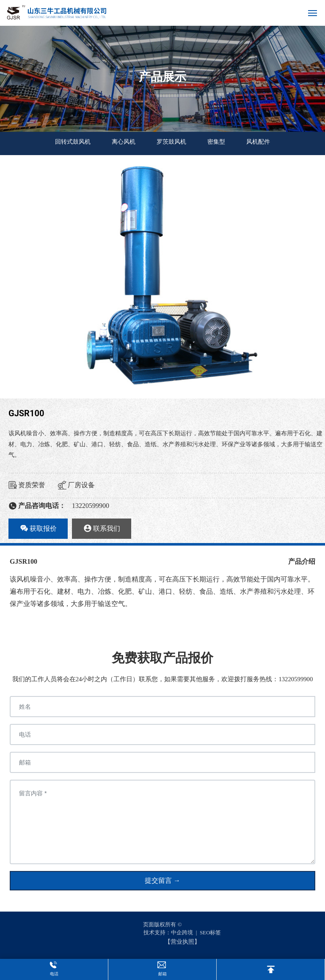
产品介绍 (302, 561)
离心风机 (124, 142)
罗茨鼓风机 (171, 142)
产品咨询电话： (37, 506)
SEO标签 (211, 932)
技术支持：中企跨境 (168, 932)
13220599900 (91, 506)
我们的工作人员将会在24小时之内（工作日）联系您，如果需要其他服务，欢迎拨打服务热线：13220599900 (163, 679)
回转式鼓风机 (73, 142)
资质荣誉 (27, 485)
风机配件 (258, 142)
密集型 (216, 142)
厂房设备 (76, 485)
